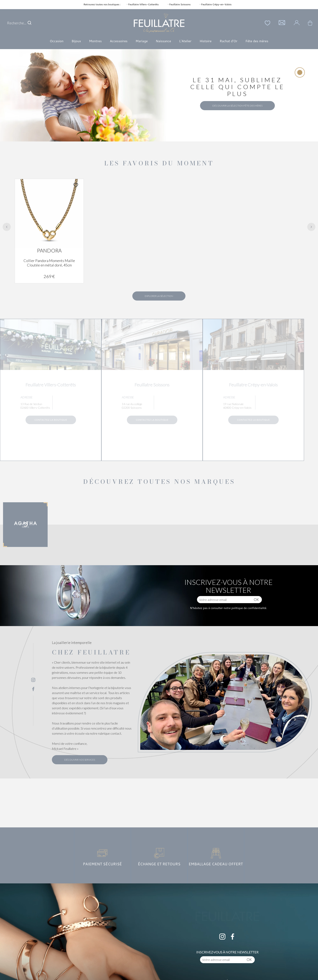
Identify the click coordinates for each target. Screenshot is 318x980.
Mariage (142, 41)
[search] (30, 23)
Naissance (163, 41)
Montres (95, 41)
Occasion (57, 41)
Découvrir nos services (80, 760)
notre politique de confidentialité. (245, 608)
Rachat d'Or (229, 41)
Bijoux (76, 41)
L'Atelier (185, 41)
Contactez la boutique (51, 420)
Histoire (206, 41)
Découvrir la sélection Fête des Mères (237, 106)
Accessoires (119, 41)
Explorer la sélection (159, 296)
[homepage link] (159, 23)
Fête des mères (257, 41)
